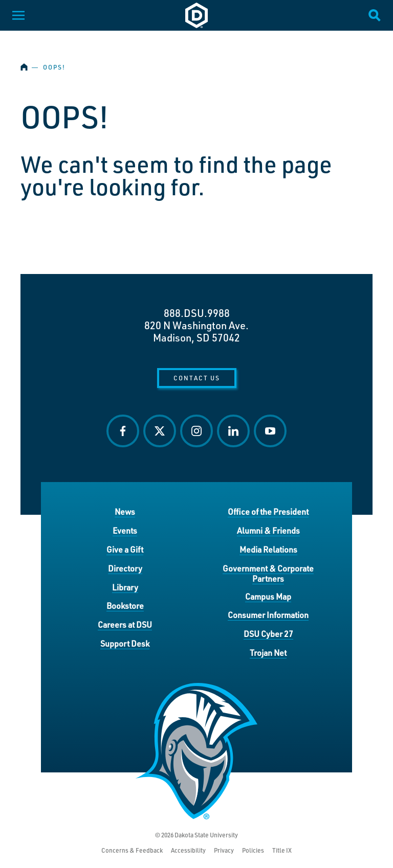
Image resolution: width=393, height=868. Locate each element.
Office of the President (268, 511)
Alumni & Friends (268, 530)
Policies (253, 850)
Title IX (282, 850)
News (125, 511)
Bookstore (125, 606)
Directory (125, 568)
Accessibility (188, 850)
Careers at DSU (125, 624)
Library (125, 587)
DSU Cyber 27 (268, 634)
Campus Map (268, 596)
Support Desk (125, 643)
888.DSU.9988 (197, 313)
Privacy (224, 850)
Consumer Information (268, 615)
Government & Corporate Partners (268, 573)
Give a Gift (125, 549)
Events (125, 530)
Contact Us (197, 378)
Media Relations (268, 549)
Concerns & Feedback (132, 850)
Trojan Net (268, 653)
